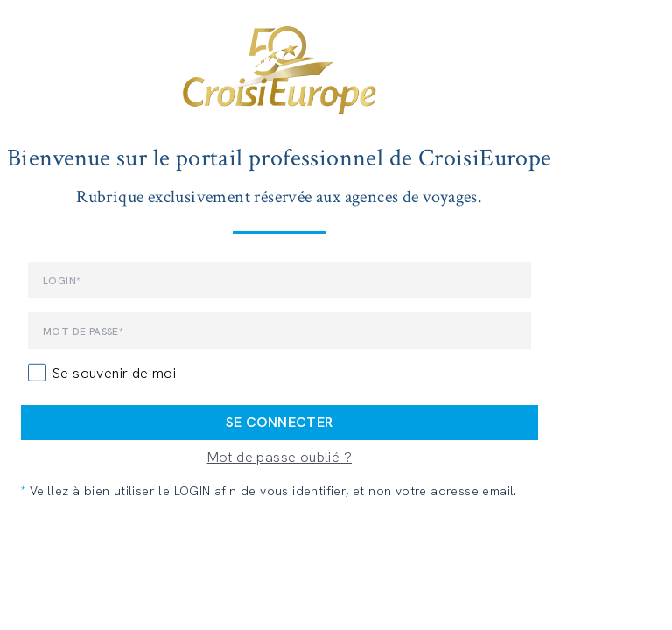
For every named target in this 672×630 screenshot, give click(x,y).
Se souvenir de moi (114, 373)
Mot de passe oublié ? (280, 457)
